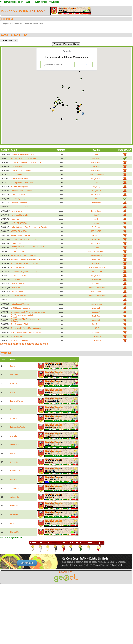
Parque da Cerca (18, 251)
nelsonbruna (96, 292)
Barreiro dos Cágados (19, 187)
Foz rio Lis (15, 219)
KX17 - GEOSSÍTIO (19, 223)
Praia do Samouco (18, 284)
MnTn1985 (14, 532)
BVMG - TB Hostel (18, 195)
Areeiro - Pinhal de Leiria (21, 179)
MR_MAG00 (96, 162)
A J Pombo (96, 227)
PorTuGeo (96, 259)
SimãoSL (96, 154)
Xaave (13, 366)
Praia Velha (15, 288)
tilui (96, 207)
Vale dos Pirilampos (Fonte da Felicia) (26, 332)
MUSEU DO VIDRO (19, 231)
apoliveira (14, 375)
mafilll (96, 219)
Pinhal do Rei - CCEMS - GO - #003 (25, 263)
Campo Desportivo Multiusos (22, 154)
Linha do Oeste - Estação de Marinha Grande (29, 227)
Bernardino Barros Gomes (21, 191)
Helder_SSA (15, 471)
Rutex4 (96, 215)
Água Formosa (17, 175)
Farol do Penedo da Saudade (22, 207)
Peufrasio (14, 506)
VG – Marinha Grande (20, 340)
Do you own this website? (53, 65)
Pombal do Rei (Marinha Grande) (24, 272)
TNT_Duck (38, 11)
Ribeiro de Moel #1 (18, 296)
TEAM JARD (96, 239)
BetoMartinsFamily (18, 427)
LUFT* (13, 410)
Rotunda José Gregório (20, 304)
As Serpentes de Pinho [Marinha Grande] (27, 183)
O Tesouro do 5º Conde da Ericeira (25, 239)
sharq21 (13, 436)
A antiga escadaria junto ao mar (23, 158)
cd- (96, 199)
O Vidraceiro (16, 243)
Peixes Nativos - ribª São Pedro (23, 255)
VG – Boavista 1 (17, 336)
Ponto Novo (15, 280)
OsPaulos (96, 158)
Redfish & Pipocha (96, 175)
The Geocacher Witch (19, 324)
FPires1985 (96, 336)
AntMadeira (96, 203)
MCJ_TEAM (96, 191)
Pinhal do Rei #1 (17, 267)
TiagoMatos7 (96, 284)
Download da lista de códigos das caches (24, 344)
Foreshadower (96, 272)
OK (86, 65)
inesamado (96, 308)
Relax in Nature (17, 292)
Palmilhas (96, 332)
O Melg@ (14, 462)
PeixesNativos (96, 255)
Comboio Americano (19, 203)
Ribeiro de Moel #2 (18, 300)
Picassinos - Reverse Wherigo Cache (26, 259)
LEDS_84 (96, 328)
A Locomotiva (16, 166)
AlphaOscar (15, 445)
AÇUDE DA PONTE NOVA (21, 170)
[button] (53, 110)
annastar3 (96, 320)
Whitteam (14, 514)
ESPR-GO (96, 263)
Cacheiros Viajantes (96, 251)
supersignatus (96, 304)
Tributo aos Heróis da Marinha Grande (26, 328)
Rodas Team (96, 211)
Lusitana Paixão (17, 401)
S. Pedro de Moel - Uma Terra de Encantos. (28, 312)
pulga (96, 183)
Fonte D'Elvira (16, 211)
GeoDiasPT (96, 247)
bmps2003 (14, 383)
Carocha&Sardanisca (96, 267)
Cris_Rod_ (96, 166)
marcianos (96, 235)
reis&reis (14, 392)
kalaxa (96, 223)
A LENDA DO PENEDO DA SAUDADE (26, 162)
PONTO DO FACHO (19, 276)
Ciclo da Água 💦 (18, 199)
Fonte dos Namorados (20, 215)
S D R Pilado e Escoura (20, 308)
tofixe (12, 523)
